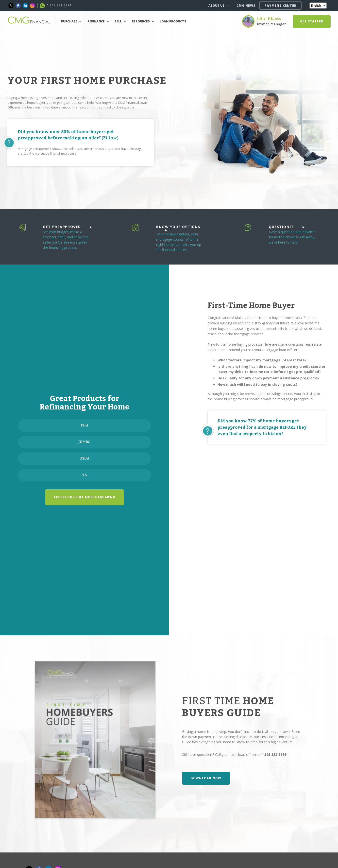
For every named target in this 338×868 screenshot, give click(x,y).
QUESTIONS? (287, 227)
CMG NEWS (246, 6)
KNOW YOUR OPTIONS (178, 228)
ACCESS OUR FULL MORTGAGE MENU (84, 497)
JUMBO (84, 442)
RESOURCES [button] (143, 21)
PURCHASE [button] (71, 21)
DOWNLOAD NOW (206, 778)
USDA (85, 459)
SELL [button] (120, 21)
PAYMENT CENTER (280, 6)
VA (85, 475)
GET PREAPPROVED (67, 227)
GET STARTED (312, 21)
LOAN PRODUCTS (173, 21)
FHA (85, 425)
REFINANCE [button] (98, 21)
